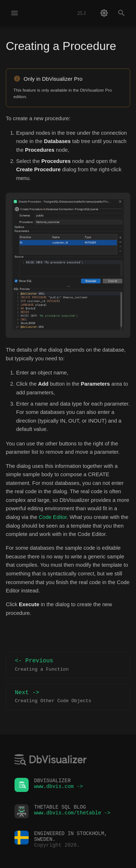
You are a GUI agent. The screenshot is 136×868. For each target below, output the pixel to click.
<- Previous (68, 665)
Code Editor (53, 517)
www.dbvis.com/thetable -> (72, 811)
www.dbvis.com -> (58, 785)
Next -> (68, 697)
